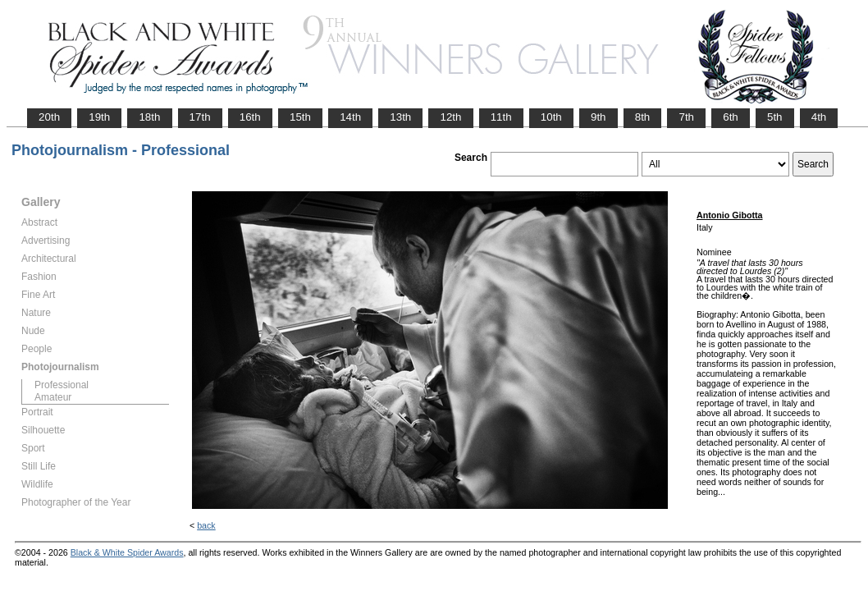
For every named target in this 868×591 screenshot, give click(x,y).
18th (149, 117)
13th (400, 117)
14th (350, 117)
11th (501, 117)
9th (598, 117)
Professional (62, 385)
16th (250, 117)
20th (49, 117)
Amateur (53, 397)
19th (99, 117)
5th (775, 117)
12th (450, 117)
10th (551, 117)
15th (300, 117)
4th (819, 117)
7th (686, 117)
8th (643, 117)
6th (731, 117)
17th (200, 117)
